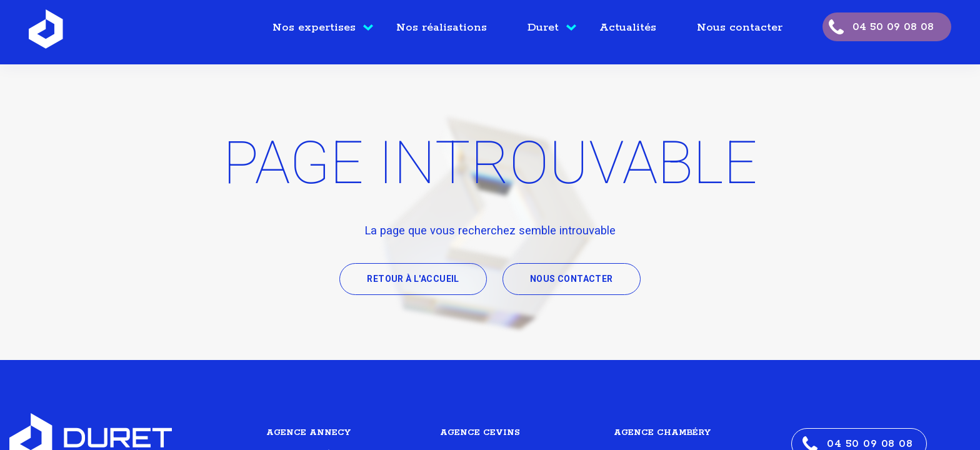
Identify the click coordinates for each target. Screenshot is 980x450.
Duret (543, 27)
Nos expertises (314, 27)
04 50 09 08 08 (893, 27)
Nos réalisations (442, 27)
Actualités (628, 27)
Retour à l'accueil (413, 279)
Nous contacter (740, 27)
